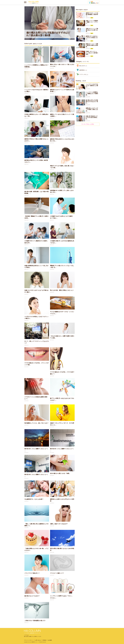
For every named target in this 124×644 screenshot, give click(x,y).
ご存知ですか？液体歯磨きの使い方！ (35, 621)
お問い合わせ (38, 640)
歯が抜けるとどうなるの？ (32, 596)
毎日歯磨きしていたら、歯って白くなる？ (36, 423)
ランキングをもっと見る (88, 124)
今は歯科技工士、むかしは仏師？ (34, 499)
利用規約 (44, 640)
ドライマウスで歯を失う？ (32, 573)
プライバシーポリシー (29, 640)
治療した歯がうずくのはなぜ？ (59, 524)
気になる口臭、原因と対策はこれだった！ (62, 290)
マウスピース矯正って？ (57, 573)
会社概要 (50, 640)
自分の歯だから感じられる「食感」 (60, 473)
